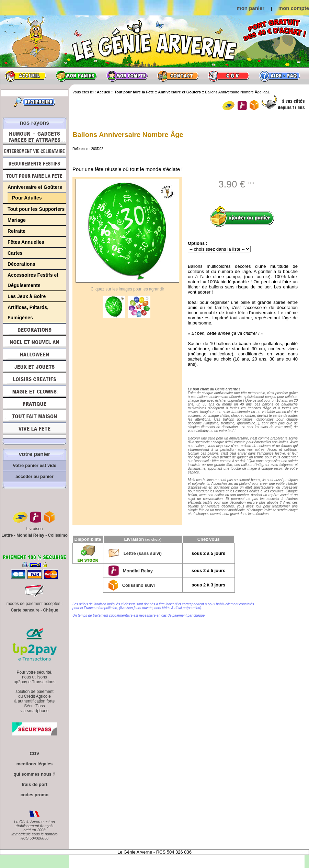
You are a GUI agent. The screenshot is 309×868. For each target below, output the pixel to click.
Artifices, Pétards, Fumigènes (28, 312)
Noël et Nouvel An (35, 342)
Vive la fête (35, 430)
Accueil (25, 76)
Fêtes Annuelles (26, 242)
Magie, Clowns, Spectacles (35, 391)
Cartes (15, 253)
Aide (279, 76)
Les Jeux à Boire (27, 296)
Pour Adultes (27, 198)
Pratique (35, 404)
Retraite (16, 231)
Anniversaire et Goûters (35, 187)
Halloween (35, 354)
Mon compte (127, 76)
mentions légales (35, 764)
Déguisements (35, 163)
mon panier (250, 8)
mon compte (294, 8)
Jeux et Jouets (35, 367)
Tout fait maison (35, 416)
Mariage (17, 220)
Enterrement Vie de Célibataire (35, 151)
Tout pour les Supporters (36, 209)
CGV (229, 76)
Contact (178, 76)
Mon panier (76, 76)
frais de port (35, 784)
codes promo (35, 795)
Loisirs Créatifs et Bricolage (35, 379)
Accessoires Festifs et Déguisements (33, 280)
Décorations (21, 264)
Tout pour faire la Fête (35, 176)
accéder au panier (35, 476)
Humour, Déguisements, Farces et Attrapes (35, 137)
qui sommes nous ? (34, 774)
